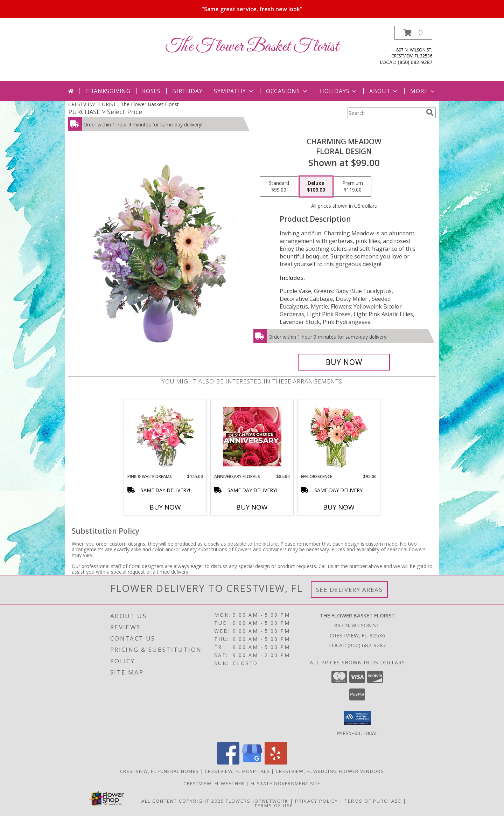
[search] (430, 112)
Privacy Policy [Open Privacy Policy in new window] (317, 801)
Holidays (339, 91)
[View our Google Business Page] (252, 762)
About (384, 91)
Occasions (287, 91)
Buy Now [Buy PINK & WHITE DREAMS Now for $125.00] (165, 507)
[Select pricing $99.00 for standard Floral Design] (279, 187)
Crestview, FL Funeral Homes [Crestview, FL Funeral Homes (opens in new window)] (159, 771)
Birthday (187, 91)
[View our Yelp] (276, 762)
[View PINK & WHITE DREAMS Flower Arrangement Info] (165, 436)
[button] (413, 33)
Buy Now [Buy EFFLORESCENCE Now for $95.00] (339, 507)
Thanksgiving (108, 91)
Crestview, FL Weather (214, 783)
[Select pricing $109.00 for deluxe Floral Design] (316, 187)
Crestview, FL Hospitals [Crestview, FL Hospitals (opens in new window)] (237, 771)
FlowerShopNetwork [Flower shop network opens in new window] (257, 801)
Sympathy (234, 91)
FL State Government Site (286, 783)
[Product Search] (385, 113)
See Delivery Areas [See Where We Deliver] (349, 590)
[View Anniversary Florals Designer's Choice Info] (252, 437)
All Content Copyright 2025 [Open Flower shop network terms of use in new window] (183, 801)
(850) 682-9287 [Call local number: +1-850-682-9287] (415, 62)
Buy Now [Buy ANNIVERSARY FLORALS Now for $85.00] (252, 507)
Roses (151, 91)
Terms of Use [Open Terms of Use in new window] (274, 805)
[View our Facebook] (228, 762)
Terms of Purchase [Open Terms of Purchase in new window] (373, 801)
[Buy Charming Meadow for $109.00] (344, 362)
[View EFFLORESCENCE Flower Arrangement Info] (339, 437)
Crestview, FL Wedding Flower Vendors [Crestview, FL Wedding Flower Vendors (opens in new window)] (330, 771)
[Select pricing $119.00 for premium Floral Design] (353, 187)
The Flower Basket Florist (252, 47)
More (423, 91)
